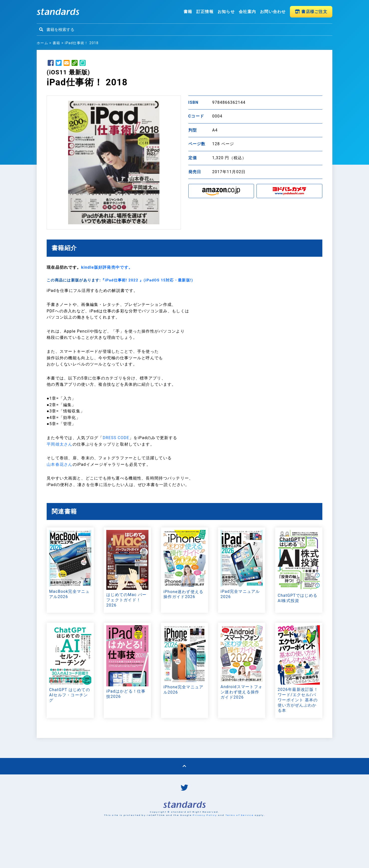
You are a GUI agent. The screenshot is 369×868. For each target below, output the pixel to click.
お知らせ (226, 12)
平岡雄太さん (60, 444)
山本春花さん (60, 464)
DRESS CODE (116, 438)
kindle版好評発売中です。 (107, 267)
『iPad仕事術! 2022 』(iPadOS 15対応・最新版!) (147, 280)
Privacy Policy (205, 815)
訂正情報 (205, 12)
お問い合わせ (273, 12)
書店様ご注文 (311, 12)
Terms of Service (239, 815)
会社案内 (247, 12)
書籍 (188, 12)
